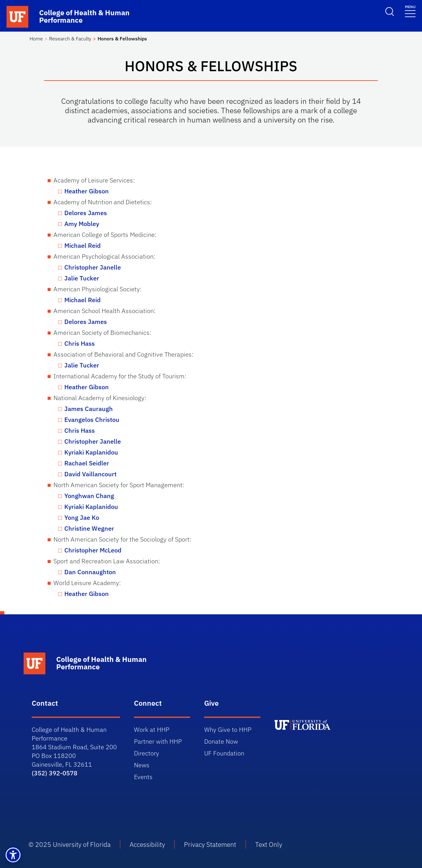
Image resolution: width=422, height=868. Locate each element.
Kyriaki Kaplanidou (91, 452)
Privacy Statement (210, 844)
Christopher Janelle (93, 267)
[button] (13, 855)
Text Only (269, 844)
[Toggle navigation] (410, 11)
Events (143, 777)
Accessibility (147, 844)
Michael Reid (83, 245)
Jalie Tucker (82, 278)
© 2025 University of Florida (70, 844)
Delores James (86, 213)
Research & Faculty (70, 39)
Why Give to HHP (228, 729)
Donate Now (221, 741)
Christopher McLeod (93, 550)
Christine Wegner (89, 528)
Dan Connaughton (90, 572)
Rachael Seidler (87, 463)
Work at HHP (152, 729)
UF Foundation (224, 753)
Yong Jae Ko (82, 517)
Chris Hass (80, 343)
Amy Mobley (82, 224)
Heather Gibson (87, 191)
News (142, 765)
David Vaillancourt (90, 474)
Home (36, 39)
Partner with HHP (158, 741)
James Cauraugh (89, 409)
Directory (147, 753)
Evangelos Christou (92, 420)
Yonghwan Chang (89, 496)
